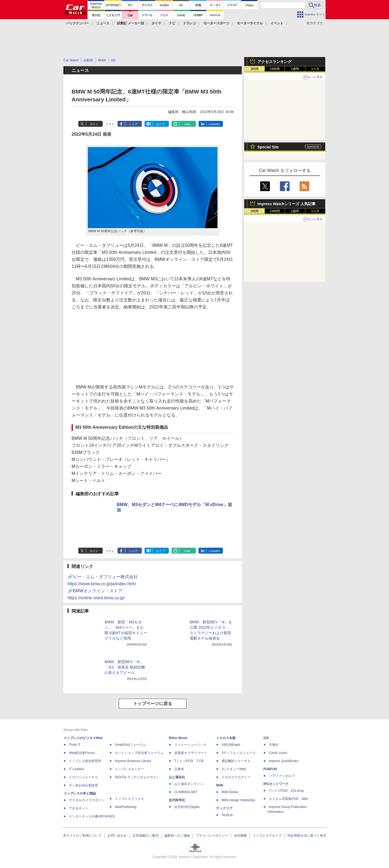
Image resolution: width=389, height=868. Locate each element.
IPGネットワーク (276, 784)
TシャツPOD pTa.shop (286, 791)
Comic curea (278, 753)
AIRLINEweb (231, 745)
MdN (220, 785)
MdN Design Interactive (238, 800)
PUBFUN (270, 769)
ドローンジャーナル (83, 777)
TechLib (227, 815)
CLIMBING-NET (186, 792)
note (187, 124)
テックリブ (224, 808)
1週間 (295, 69)
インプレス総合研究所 (85, 761)
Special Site (268, 147)
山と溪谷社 (177, 777)
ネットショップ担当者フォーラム (139, 753)
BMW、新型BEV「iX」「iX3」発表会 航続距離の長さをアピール (125, 667)
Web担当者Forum (82, 753)
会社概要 (240, 836)
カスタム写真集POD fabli (288, 799)
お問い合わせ (117, 836)
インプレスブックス (129, 799)
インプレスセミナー (129, 769)
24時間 (275, 69)
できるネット (79, 808)
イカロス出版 (226, 738)
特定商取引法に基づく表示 (307, 836)
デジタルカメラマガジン (87, 800)
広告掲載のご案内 (146, 836)
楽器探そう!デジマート (191, 753)
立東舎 (179, 769)
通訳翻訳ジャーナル (236, 761)
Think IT (75, 745)
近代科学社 (177, 800)
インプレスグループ (267, 836)
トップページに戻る (153, 704)
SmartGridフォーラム (130, 745)
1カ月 (315, 69)
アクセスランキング (274, 62)
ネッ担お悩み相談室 (83, 785)
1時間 (255, 69)
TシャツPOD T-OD (189, 761)
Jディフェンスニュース (239, 753)
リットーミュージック (190, 745)
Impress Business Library (133, 761)
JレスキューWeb (234, 769)
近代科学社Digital (187, 807)
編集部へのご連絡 (177, 836)
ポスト (94, 124)
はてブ (160, 124)
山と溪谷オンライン (189, 784)
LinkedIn (214, 124)
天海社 (274, 745)
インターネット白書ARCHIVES (92, 816)
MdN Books (230, 792)
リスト (110, 124)
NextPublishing (126, 807)
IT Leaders (77, 769)
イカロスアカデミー (236, 777)
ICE (266, 738)
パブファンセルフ (282, 776)
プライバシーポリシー (212, 836)
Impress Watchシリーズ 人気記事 (286, 204)
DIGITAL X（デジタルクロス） (137, 777)
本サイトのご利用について (82, 836)
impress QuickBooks (284, 761)
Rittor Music (178, 738)
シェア (133, 124)
